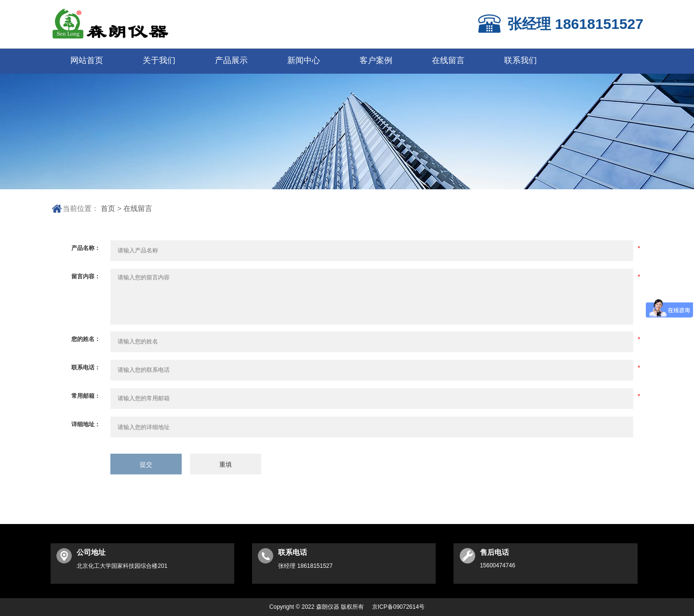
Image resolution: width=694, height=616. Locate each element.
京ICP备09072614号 (398, 607)
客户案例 (376, 60)
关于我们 (159, 60)
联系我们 (520, 60)
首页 (108, 208)
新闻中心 (304, 60)
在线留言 (448, 60)
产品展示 (231, 60)
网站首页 (87, 60)
